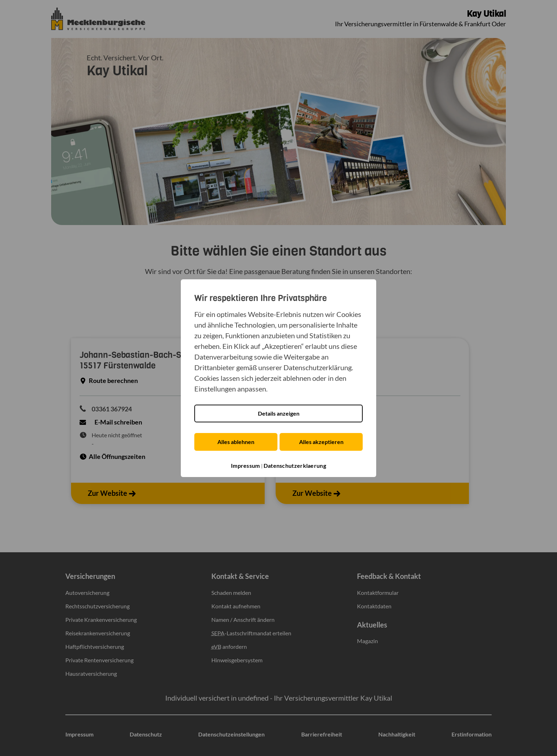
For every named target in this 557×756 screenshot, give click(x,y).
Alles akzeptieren (322, 442)
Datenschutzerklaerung (295, 466)
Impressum (245, 466)
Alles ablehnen (235, 442)
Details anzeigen (279, 413)
